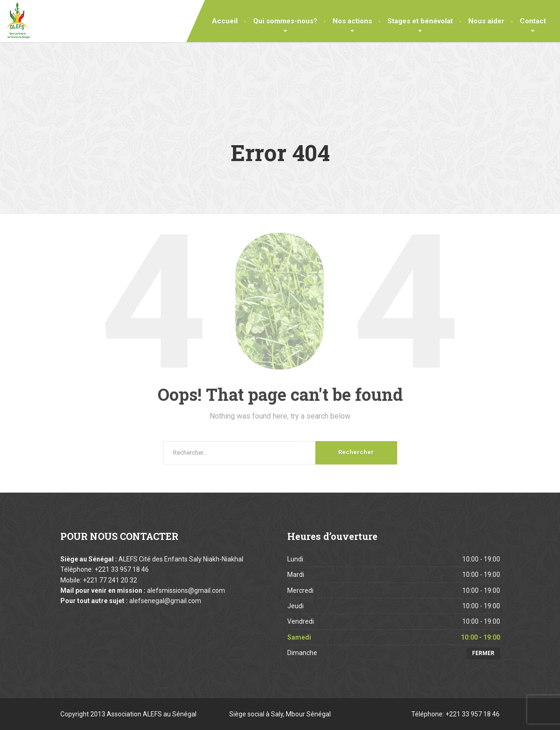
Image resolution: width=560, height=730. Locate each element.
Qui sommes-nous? (285, 21)
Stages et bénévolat (420, 21)
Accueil (225, 21)
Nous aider (486, 21)
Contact (533, 21)
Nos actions (352, 21)
